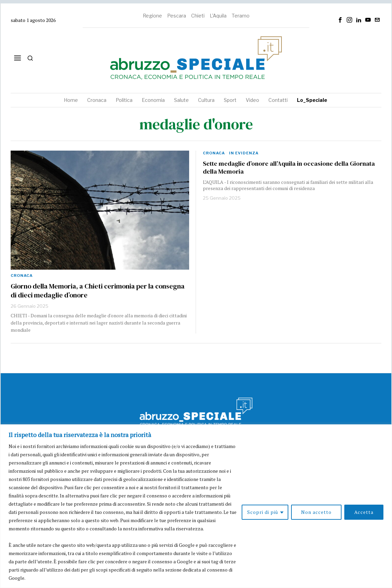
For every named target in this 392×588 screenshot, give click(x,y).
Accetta (364, 512)
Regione (152, 16)
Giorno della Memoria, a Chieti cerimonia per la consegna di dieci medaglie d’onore (98, 291)
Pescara (177, 16)
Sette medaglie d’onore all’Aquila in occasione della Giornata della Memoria (289, 168)
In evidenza (244, 153)
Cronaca (22, 275)
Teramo (241, 16)
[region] (196, 506)
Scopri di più (263, 512)
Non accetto (316, 512)
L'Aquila (218, 16)
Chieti (198, 16)
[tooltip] (340, 20)
